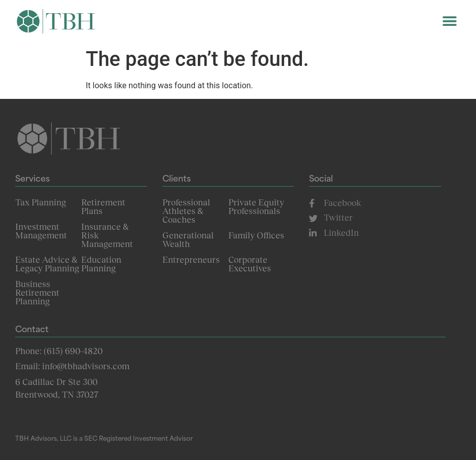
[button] (449, 22)
